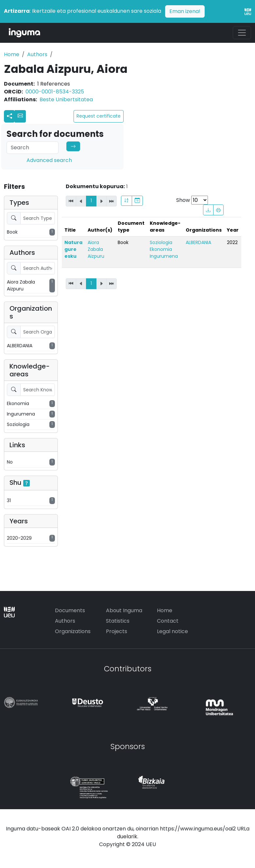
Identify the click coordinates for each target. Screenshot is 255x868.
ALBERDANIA (198, 242)
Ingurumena (164, 256)
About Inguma (124, 610)
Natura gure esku (73, 249)
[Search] (33, 148)
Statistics (118, 621)
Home (12, 54)
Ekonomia (161, 249)
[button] (20, 116)
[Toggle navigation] (242, 33)
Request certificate (99, 116)
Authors (37, 54)
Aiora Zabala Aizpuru (96, 249)
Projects (117, 631)
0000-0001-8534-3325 (55, 92)
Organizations (73, 631)
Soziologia (161, 242)
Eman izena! (185, 11)
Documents (70, 610)
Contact (168, 621)
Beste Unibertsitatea (66, 99)
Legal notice (172, 631)
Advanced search (49, 160)
